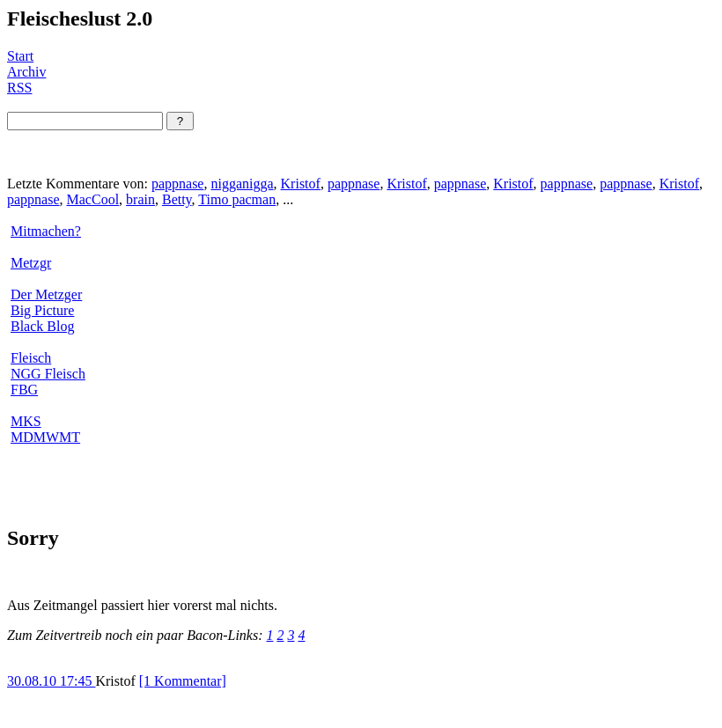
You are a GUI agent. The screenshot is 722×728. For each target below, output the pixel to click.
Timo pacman (237, 199)
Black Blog (42, 326)
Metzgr (31, 263)
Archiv (26, 72)
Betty (177, 199)
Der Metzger (46, 294)
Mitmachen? (46, 231)
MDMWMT (45, 437)
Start (20, 56)
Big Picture (42, 310)
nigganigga (242, 184)
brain (140, 199)
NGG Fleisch (48, 374)
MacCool (93, 199)
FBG (24, 390)
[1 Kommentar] (183, 681)
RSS (19, 88)
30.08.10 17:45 (51, 681)
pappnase (178, 184)
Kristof (301, 184)
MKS (26, 421)
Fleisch (31, 358)
